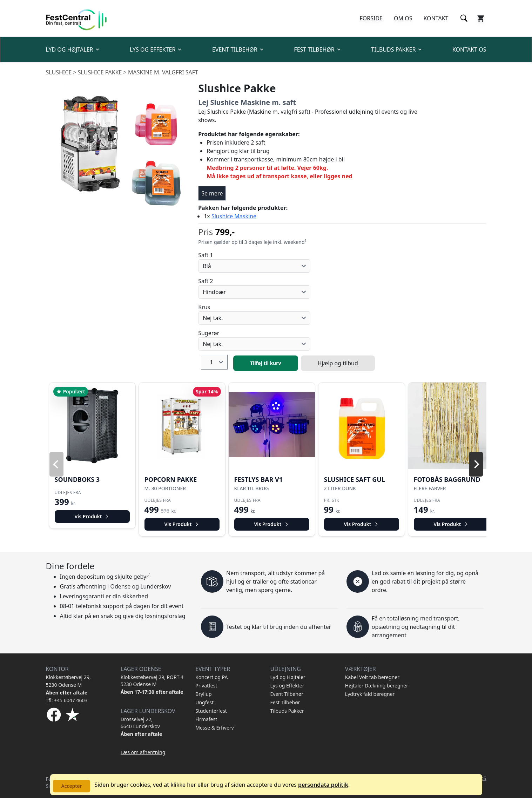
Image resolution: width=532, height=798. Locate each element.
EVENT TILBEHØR (238, 49)
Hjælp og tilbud (338, 363)
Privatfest (206, 686)
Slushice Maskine (234, 216)
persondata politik (323, 785)
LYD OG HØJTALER (73, 49)
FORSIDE (371, 18)
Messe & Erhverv (215, 728)
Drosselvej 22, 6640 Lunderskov (140, 723)
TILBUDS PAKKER (397, 49)
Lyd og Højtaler (288, 677)
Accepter (72, 786)
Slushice (59, 72)
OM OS (403, 18)
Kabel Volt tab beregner (372, 677)
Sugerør (209, 333)
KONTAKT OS (469, 49)
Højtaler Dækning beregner (377, 686)
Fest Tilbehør (285, 702)
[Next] (476, 464)
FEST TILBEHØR (318, 49)
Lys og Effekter (287, 686)
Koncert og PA (211, 677)
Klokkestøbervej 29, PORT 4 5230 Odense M (152, 681)
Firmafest (206, 719)
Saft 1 (206, 255)
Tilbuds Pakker (287, 711)
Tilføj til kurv (265, 363)
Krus (204, 307)
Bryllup (204, 694)
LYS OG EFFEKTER (156, 49)
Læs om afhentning (143, 752)
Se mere (212, 193)
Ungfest (204, 702)
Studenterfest (211, 711)
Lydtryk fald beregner (370, 694)
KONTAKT (436, 18)
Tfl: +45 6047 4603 (67, 700)
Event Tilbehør (287, 694)
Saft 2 (206, 281)
